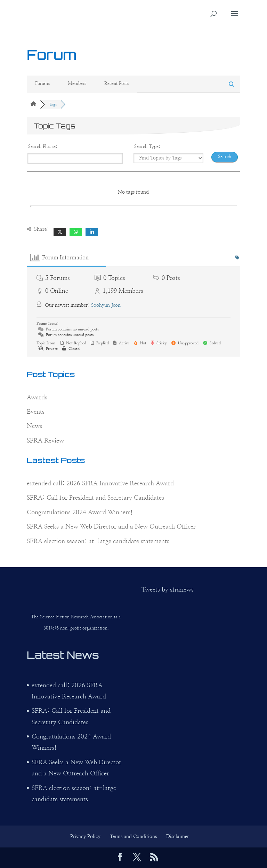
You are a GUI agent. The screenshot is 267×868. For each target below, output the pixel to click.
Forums (42, 84)
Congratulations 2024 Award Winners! (80, 513)
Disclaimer (177, 837)
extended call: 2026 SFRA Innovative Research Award (100, 484)
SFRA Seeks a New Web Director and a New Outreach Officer (111, 527)
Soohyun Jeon (106, 305)
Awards (37, 398)
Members (77, 84)
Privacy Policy (85, 837)
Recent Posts (116, 84)
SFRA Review (45, 441)
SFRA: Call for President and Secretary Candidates (95, 498)
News (34, 426)
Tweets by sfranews (168, 590)
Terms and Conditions (133, 837)
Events (36, 412)
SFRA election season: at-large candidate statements (98, 541)
